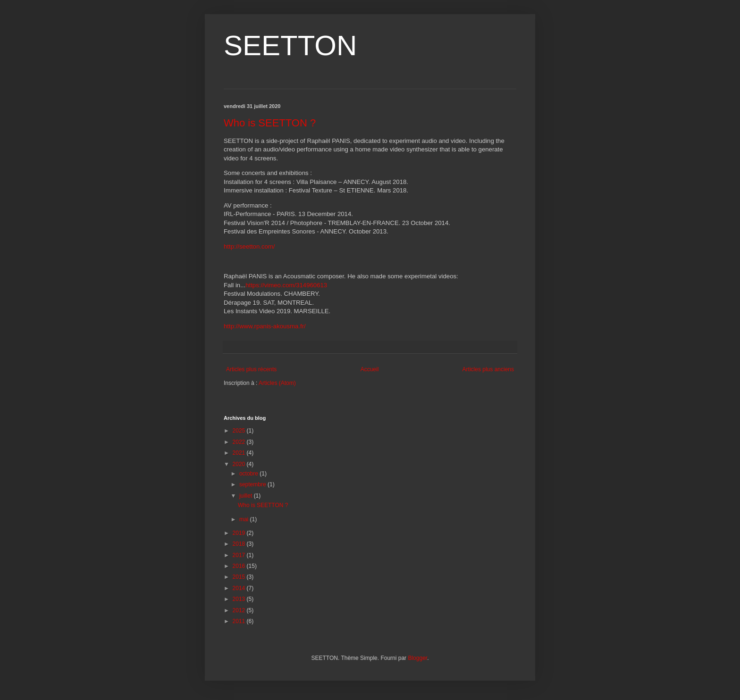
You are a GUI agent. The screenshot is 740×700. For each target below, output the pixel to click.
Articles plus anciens (488, 369)
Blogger (417, 658)
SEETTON (290, 46)
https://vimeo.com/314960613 (286, 285)
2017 (240, 555)
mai (245, 519)
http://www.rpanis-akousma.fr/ (265, 326)
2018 (240, 544)
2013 (240, 599)
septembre (253, 484)
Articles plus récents (251, 369)
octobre (249, 474)
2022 (240, 442)
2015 (240, 577)
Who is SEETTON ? (270, 123)
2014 (240, 588)
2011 (240, 621)
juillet (247, 496)
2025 (240, 431)
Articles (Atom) (277, 383)
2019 (240, 533)
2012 (240, 610)
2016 (240, 566)
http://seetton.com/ (249, 246)
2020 (240, 464)
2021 (240, 453)
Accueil (370, 369)
